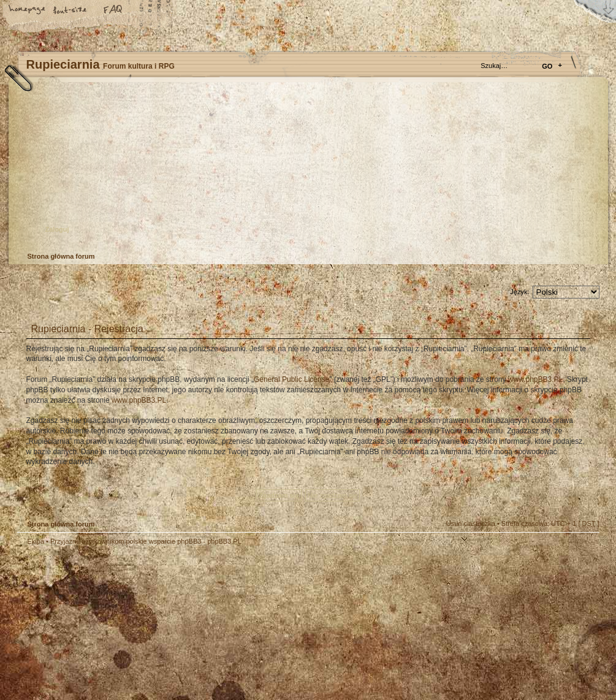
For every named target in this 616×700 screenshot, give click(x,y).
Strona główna (28, 10)
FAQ (113, 10)
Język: (519, 292)
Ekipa (36, 541)
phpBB (155, 623)
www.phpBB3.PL (535, 379)
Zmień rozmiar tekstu (70, 10)
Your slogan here (210, 625)
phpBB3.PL (224, 541)
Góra (584, 550)
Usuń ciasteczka (471, 523)
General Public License (291, 379)
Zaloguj (57, 229)
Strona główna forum (307, 169)
